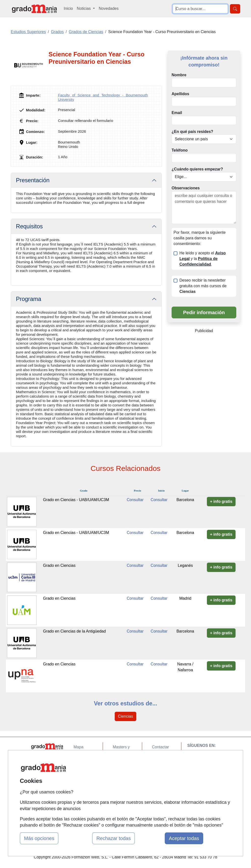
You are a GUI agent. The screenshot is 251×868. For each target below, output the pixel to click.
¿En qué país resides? (192, 132)
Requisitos (29, 226)
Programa (29, 299)
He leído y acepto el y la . (203, 259)
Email (177, 113)
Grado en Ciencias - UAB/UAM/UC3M (76, 500)
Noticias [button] (84, 8)
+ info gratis (221, 501)
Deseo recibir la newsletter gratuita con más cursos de (203, 286)
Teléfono (180, 150)
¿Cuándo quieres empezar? (197, 169)
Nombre (179, 75)
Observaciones (186, 188)
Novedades (109, 8)
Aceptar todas (184, 838)
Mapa (78, 747)
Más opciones (39, 838)
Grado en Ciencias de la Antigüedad (74, 631)
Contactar (160, 747)
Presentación (33, 180)
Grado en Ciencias (59, 565)
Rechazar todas (113, 838)
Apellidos (180, 94)
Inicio (68, 8)
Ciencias (125, 716)
